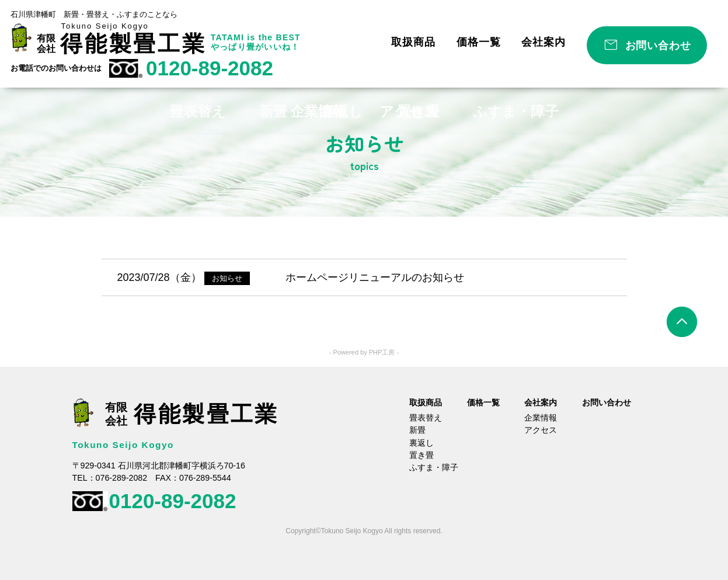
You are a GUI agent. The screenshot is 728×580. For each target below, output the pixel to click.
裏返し (422, 443)
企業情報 (541, 418)
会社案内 (544, 42)
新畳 (417, 430)
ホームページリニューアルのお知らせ (375, 277)
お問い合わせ (658, 46)
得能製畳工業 (133, 44)
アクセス (541, 430)
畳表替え (426, 418)
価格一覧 (479, 42)
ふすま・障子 (434, 467)
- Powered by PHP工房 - (364, 352)
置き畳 (422, 455)
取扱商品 (413, 42)
